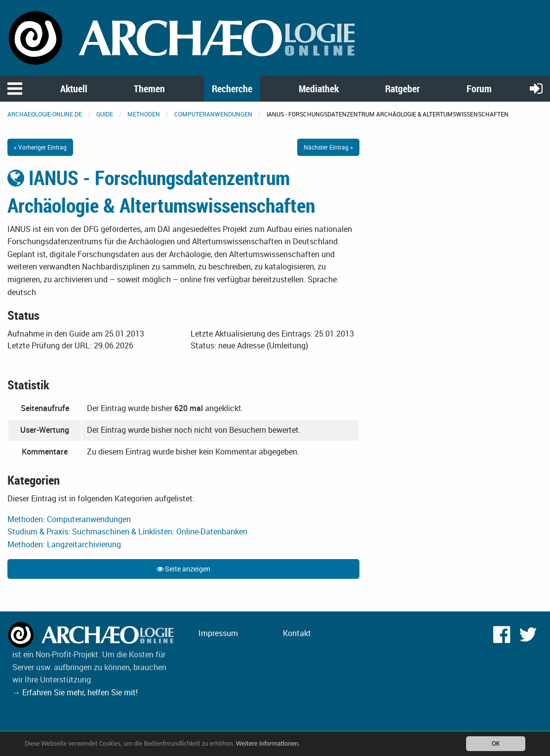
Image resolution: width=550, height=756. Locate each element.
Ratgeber (402, 89)
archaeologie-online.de (45, 114)
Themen (149, 89)
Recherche (232, 89)
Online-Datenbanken (212, 531)
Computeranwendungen (213, 114)
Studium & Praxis (38, 531)
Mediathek (319, 89)
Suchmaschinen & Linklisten (122, 531)
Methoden (144, 114)
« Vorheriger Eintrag (40, 147)
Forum (479, 89)
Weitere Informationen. (268, 743)
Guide (105, 114)
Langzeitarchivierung (84, 544)
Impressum (218, 633)
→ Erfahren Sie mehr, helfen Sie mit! (75, 692)
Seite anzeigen (183, 569)
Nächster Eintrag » (328, 147)
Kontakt (297, 633)
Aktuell (74, 89)
